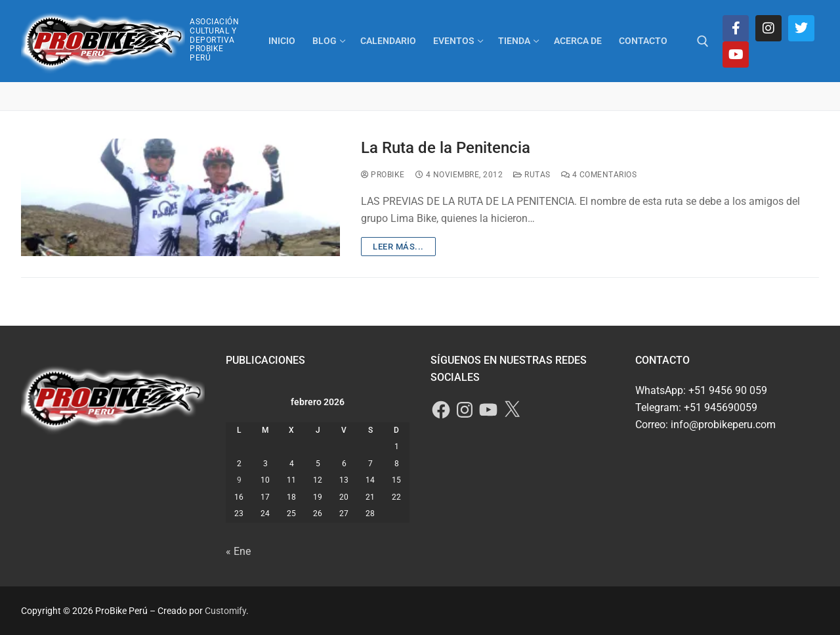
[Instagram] (768, 28)
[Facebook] (736, 28)
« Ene (238, 551)
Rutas (532, 175)
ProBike (383, 175)
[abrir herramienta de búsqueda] (703, 41)
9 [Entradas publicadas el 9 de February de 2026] (239, 480)
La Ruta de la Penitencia (446, 148)
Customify (225, 611)
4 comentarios (599, 175)
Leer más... (398, 247)
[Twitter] (801, 28)
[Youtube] (736, 55)
